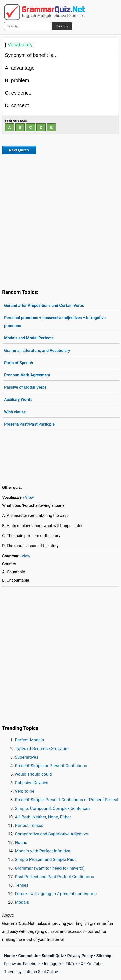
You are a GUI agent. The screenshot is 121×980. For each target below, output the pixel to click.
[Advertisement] (60, 221)
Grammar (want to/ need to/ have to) (50, 868)
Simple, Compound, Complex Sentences (53, 808)
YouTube (95, 964)
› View (28, 498)
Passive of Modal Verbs (25, 387)
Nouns (21, 842)
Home (9, 956)
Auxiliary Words (18, 400)
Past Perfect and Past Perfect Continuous (54, 877)
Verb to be (25, 791)
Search (62, 26)
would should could (33, 774)
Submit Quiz (53, 956)
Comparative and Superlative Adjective (51, 834)
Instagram (53, 964)
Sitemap (104, 956)
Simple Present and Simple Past (45, 859)
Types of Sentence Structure (42, 748)
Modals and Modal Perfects (29, 338)
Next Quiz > (19, 150)
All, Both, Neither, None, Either (43, 817)
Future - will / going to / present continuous (56, 894)
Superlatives (27, 757)
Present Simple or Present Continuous (51, 766)
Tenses (22, 885)
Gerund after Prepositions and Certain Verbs (44, 305)
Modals (22, 902)
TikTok (72, 964)
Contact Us (28, 956)
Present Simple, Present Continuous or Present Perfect (67, 800)
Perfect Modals (29, 740)
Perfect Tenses (29, 825)
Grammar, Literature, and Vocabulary (37, 350)
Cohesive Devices (32, 783)
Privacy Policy (80, 956)
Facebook (32, 964)
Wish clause (15, 412)
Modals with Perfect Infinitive (42, 851)
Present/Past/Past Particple (29, 424)
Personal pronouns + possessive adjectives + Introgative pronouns (55, 322)
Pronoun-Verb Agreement (27, 375)
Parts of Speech (18, 363)
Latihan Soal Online (41, 972)
